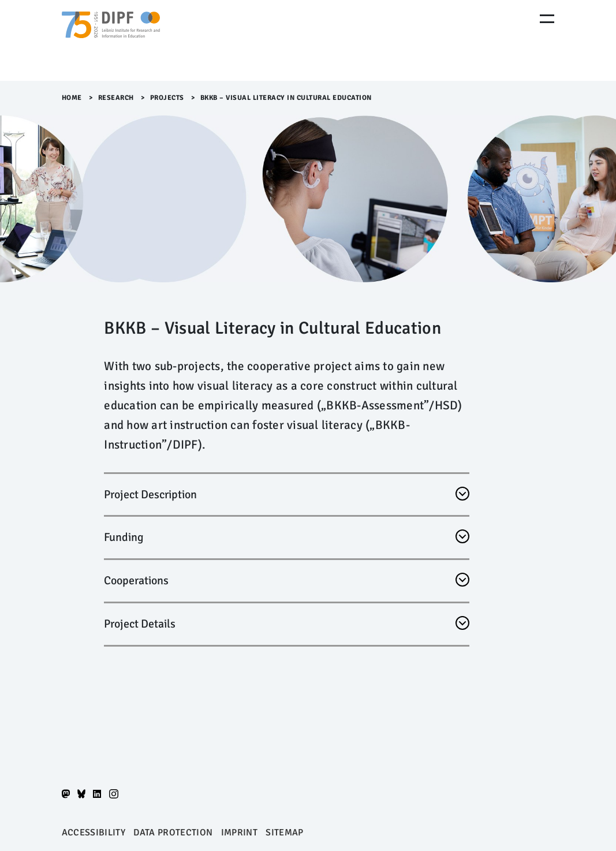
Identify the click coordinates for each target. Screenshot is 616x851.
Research (116, 98)
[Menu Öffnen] (547, 19)
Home (72, 98)
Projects (167, 98)
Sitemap (284, 833)
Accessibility (94, 833)
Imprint (239, 833)
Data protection (173, 833)
